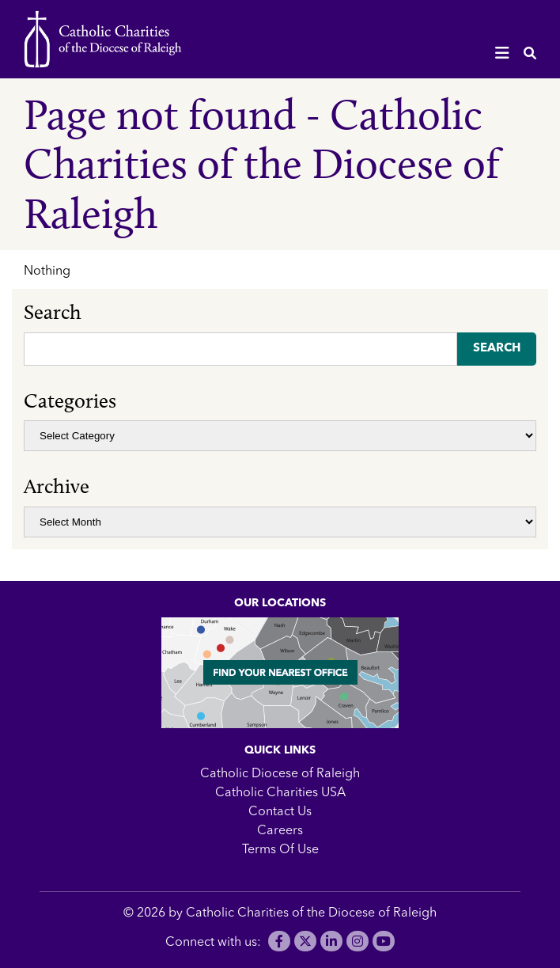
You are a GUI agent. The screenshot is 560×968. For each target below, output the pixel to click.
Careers (280, 831)
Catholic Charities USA (280, 793)
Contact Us (280, 812)
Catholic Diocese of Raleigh (280, 774)
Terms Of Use (280, 850)
